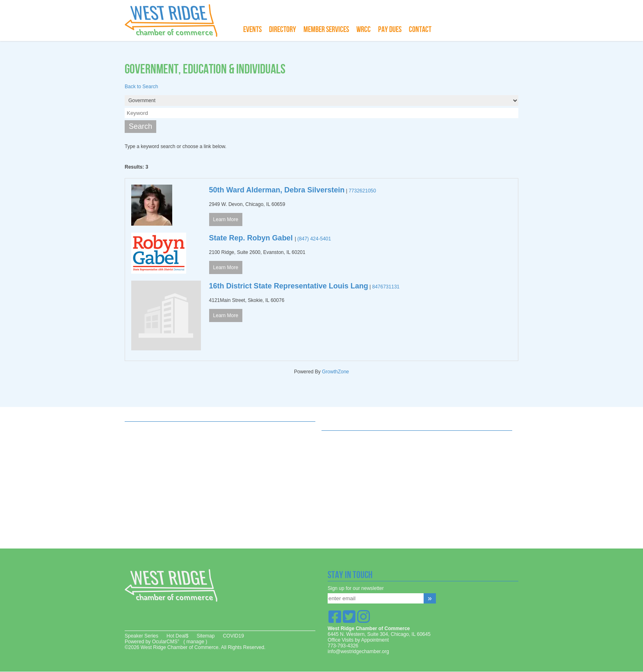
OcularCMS (166, 642)
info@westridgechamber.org (358, 651)
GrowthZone (335, 372)
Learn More (226, 219)
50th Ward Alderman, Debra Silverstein (277, 190)
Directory (283, 30)
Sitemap (205, 636)
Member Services (326, 30)
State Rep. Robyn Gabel (252, 238)
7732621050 (362, 191)
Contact (420, 30)
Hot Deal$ (177, 636)
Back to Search (141, 87)
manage (195, 642)
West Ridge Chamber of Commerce (176, 21)
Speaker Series (141, 636)
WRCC (364, 30)
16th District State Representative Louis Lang (289, 286)
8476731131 (386, 287)
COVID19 (233, 636)
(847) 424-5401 (314, 239)
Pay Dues (390, 30)
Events (252, 30)
